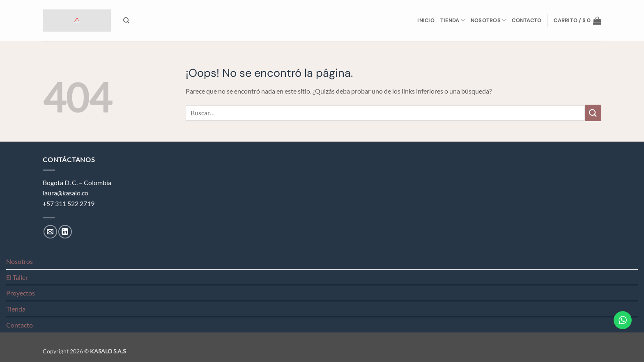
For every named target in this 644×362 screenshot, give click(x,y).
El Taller (17, 277)
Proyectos (21, 293)
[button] (577, 21)
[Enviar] (593, 113)
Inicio (426, 20)
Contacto (527, 20)
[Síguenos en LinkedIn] (65, 232)
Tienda (453, 20)
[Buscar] (126, 21)
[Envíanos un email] (50, 232)
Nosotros (489, 20)
